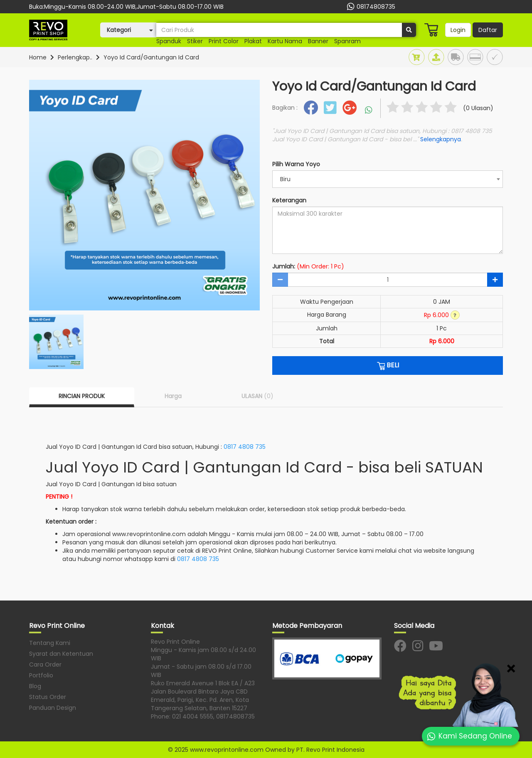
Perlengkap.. (75, 57)
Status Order (48, 697)
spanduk (169, 41)
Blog (35, 686)
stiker (195, 41)
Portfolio (41, 675)
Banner (318, 41)
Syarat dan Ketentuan (61, 654)
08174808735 (370, 7)
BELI (388, 365)
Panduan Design (53, 708)
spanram (347, 41)
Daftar (488, 30)
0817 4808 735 (245, 447)
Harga (173, 396)
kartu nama (285, 41)
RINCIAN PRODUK (82, 396)
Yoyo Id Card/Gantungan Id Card (151, 57)
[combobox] (388, 179)
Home (38, 57)
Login (458, 30)
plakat (253, 41)
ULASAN (257, 396)
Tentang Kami (50, 643)
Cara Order (45, 664)
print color (224, 41)
